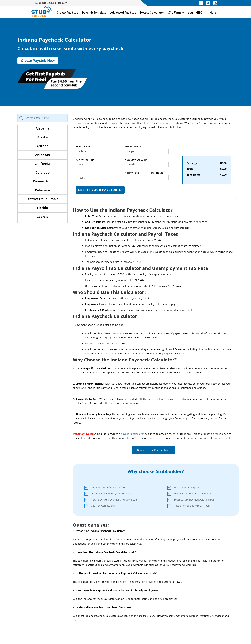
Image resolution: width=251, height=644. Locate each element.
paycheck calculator (132, 434)
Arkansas (42, 155)
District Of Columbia (43, 199)
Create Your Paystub (100, 190)
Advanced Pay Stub (123, 13)
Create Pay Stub (67, 13)
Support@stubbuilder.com (51, 3)
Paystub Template (94, 13)
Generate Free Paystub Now (153, 450)
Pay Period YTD (85, 160)
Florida (42, 208)
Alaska (43, 137)
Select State (83, 146)
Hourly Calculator (152, 13)
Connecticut (42, 181)
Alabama (43, 128)
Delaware (43, 190)
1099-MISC (195, 13)
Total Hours (156, 173)
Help (213, 13)
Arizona (42, 146)
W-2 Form (174, 13)
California (42, 164)
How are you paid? (136, 160)
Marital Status (133, 146)
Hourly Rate (132, 173)
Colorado (43, 172)
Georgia (43, 217)
